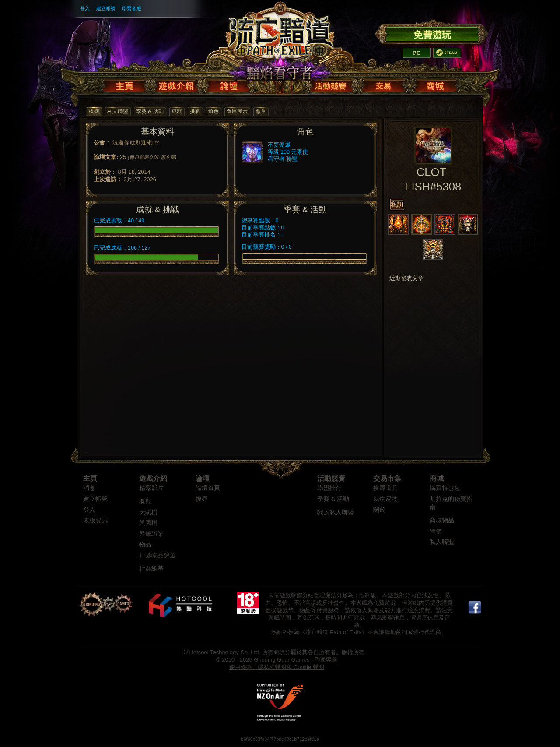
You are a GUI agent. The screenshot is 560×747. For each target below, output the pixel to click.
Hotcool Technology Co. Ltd (224, 652)
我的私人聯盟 (336, 513)
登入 (85, 8)
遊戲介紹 (153, 478)
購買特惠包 (445, 488)
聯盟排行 (329, 488)
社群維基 (151, 569)
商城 (437, 478)
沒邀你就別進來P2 (136, 143)
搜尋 (202, 499)
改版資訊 (95, 520)
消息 (89, 488)
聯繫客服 (132, 8)
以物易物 (385, 499)
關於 (379, 510)
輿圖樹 (148, 523)
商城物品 (442, 520)
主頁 (90, 478)
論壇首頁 (208, 488)
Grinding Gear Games (282, 660)
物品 (145, 544)
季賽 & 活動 (333, 499)
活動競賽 (331, 478)
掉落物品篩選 (157, 555)
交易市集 (387, 478)
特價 (436, 531)
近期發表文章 (406, 278)
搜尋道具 (385, 488)
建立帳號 (106, 8)
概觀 (145, 502)
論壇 (203, 478)
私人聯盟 (442, 542)
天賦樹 (148, 513)
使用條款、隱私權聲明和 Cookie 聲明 (277, 667)
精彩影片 (151, 488)
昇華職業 (151, 534)
